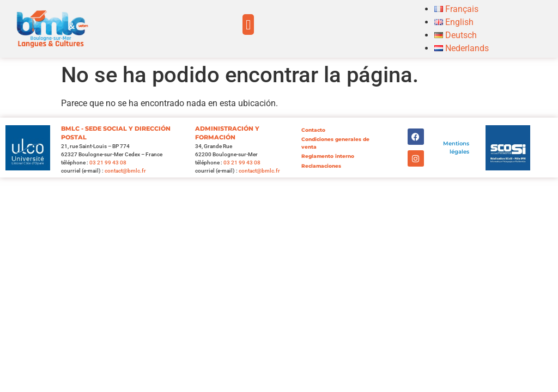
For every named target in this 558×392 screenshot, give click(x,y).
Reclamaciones (321, 166)
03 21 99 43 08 (108, 163)
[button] (248, 24)
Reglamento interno (328, 156)
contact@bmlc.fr (125, 171)
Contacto (313, 130)
